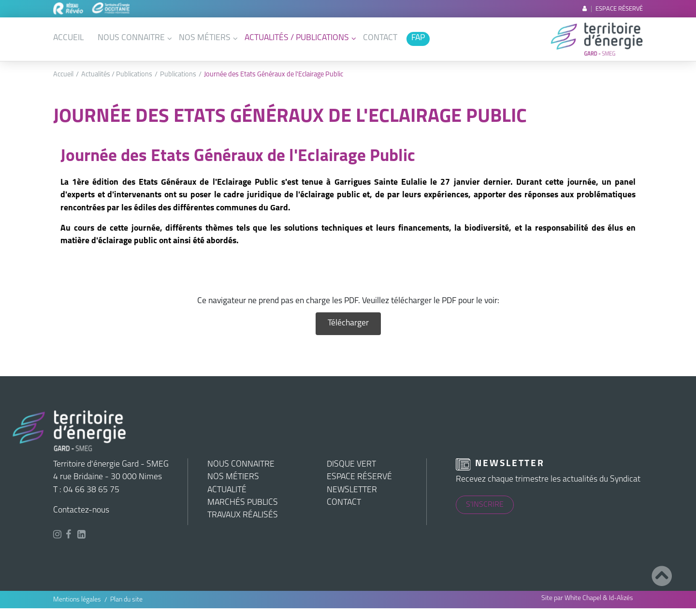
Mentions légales (77, 600)
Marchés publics (243, 503)
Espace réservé (613, 9)
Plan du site (126, 600)
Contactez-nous (81, 510)
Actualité (227, 490)
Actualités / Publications (297, 38)
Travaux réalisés (243, 515)
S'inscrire (485, 505)
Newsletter (352, 490)
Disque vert (351, 464)
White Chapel (583, 598)
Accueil (68, 38)
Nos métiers (205, 38)
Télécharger (348, 323)
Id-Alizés (621, 598)
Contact (380, 38)
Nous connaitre (131, 38)
